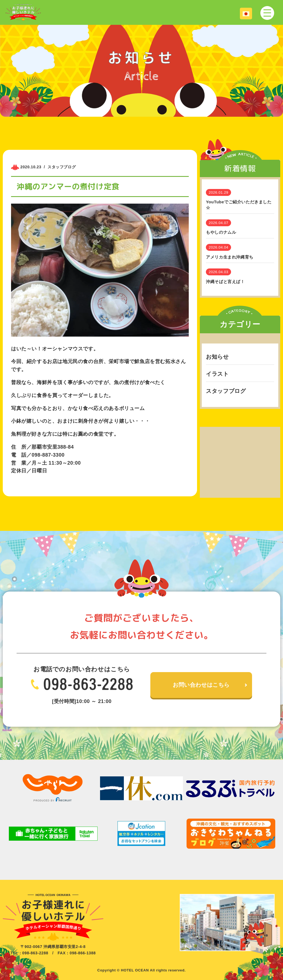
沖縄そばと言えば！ (225, 282)
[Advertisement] (240, 461)
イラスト (217, 374)
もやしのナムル (221, 232)
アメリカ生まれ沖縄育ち (230, 257)
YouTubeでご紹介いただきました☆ (239, 205)
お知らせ (217, 357)
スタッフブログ (226, 391)
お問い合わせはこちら (201, 685)
